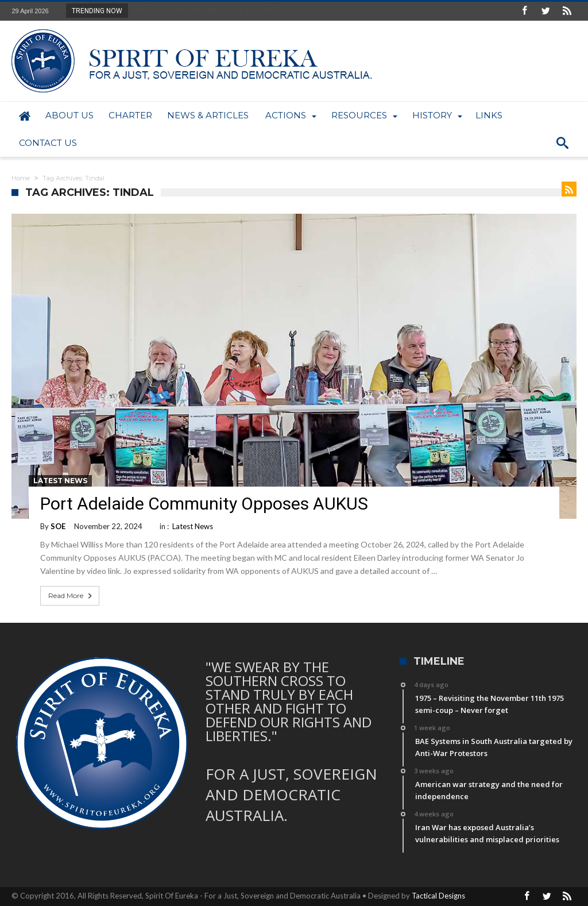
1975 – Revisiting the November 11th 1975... (208, 10)
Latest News (60, 481)
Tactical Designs (438, 896)
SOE (58, 526)
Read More (71, 596)
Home (21, 178)
